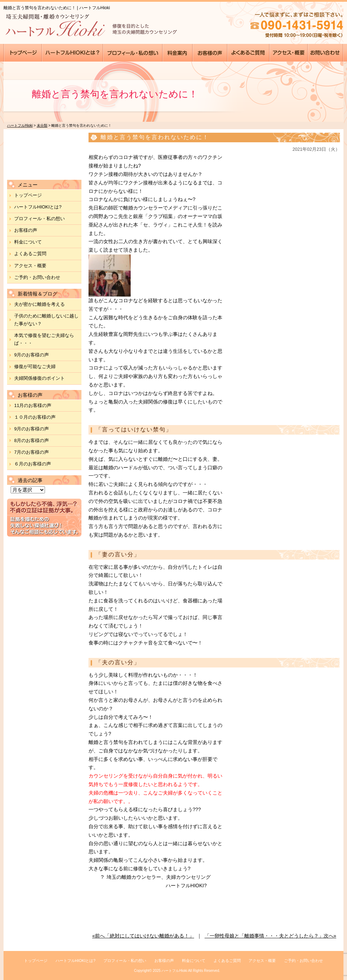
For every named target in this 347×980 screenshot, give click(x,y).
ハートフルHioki (174, 971)
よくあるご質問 (30, 254)
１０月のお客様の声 (35, 417)
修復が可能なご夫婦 (35, 366)
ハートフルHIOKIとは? (38, 207)
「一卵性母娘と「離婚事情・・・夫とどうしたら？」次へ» (271, 936)
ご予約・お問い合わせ (37, 277)
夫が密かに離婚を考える (39, 304)
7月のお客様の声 (32, 452)
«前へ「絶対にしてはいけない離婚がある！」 (143, 936)
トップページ (28, 195)
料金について (28, 242)
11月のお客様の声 (33, 405)
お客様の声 (26, 230)
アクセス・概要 (30, 266)
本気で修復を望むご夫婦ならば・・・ (44, 339)
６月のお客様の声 (33, 464)
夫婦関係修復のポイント (39, 378)
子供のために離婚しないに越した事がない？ (46, 320)
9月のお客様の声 (32, 355)
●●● (23, 53)
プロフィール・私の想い (39, 219)
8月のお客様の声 (32, 440)
